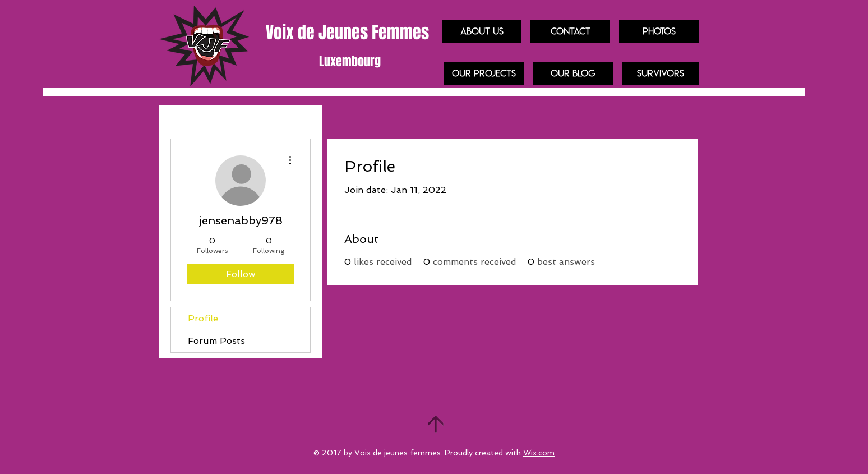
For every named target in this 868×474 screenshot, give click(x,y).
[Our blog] (573, 73)
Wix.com (539, 453)
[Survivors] (661, 73)
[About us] (482, 31)
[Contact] (570, 31)
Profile (203, 318)
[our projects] (484, 73)
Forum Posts (216, 341)
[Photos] (659, 31)
